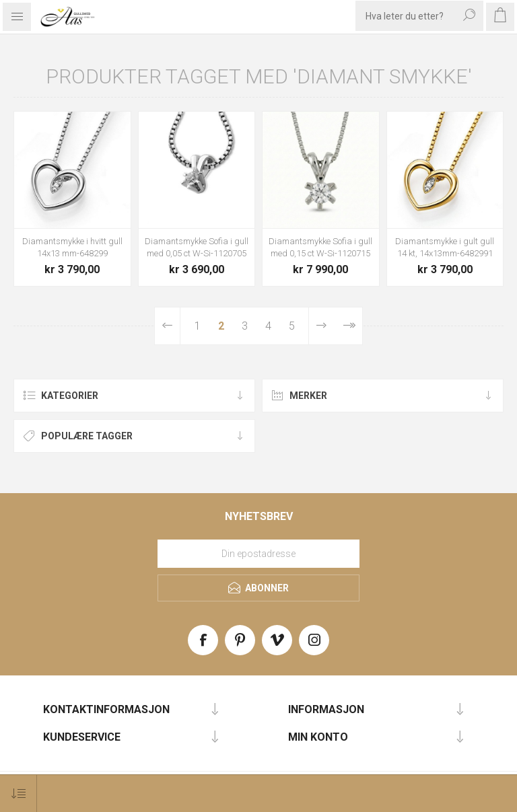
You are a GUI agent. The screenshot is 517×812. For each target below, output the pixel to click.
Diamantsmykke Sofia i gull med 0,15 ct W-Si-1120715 (320, 247)
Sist (348, 326)
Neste (321, 326)
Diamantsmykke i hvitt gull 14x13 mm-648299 (72, 247)
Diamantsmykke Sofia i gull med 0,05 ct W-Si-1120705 (197, 247)
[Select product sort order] (19, 793)
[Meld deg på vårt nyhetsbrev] (258, 554)
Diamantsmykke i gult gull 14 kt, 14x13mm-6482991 (445, 247)
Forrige (168, 326)
